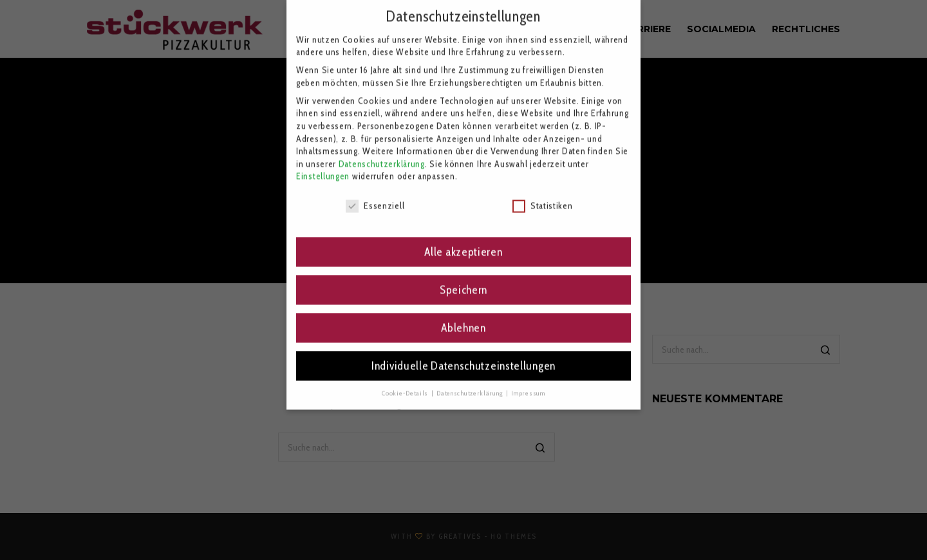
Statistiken (543, 191)
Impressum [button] (528, 378)
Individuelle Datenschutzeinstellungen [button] (464, 350)
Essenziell (375, 191)
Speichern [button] (464, 275)
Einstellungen (323, 161)
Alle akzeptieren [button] (463, 237)
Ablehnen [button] (464, 313)
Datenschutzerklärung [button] (471, 378)
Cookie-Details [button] (406, 378)
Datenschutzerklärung (382, 149)
